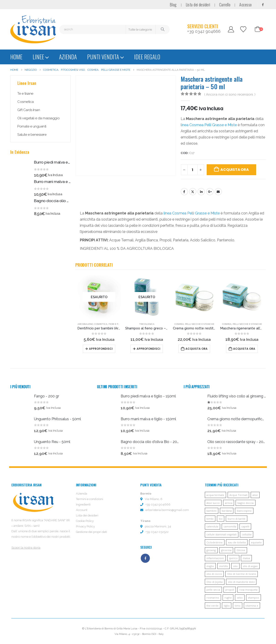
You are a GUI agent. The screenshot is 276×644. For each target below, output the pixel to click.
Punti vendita (103, 57)
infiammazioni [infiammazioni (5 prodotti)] (215, 558)
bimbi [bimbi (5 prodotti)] (210, 519)
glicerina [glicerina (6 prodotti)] (226, 550)
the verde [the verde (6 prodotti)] (212, 606)
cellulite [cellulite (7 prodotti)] (247, 534)
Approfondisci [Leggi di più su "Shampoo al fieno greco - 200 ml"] (148, 349)
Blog (173, 5)
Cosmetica (101, 324)
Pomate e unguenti (32, 126)
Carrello (225, 5)
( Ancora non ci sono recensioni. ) (230, 94)
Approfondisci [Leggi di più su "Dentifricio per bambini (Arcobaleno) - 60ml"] (101, 349)
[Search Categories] (141, 29)
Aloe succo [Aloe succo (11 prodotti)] (213, 503)
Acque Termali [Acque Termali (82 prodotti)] (238, 495)
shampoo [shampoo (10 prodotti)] (253, 598)
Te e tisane (25, 94)
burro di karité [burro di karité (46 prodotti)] (237, 519)
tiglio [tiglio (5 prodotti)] (227, 606)
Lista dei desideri (198, 5)
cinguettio (193, 192)
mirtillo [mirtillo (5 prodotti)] (224, 566)
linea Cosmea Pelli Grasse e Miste (209, 125)
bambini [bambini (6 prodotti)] (211, 511)
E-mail (218, 192)
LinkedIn (201, 192)
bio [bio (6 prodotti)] (221, 519)
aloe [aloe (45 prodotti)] (255, 495)
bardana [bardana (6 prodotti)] (227, 511)
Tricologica (147, 324)
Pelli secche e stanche (200, 324)
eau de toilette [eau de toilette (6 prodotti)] (237, 542)
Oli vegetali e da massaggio (38, 118)
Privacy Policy (85, 526)
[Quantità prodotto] (193, 170)
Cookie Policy (85, 521)
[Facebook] (263, 5)
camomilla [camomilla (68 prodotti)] (230, 526)
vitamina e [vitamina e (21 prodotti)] (252, 606)
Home (16, 57)
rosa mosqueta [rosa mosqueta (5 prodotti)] (248, 590)
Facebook (184, 192)
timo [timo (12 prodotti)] (238, 606)
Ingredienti (83, 505)
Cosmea (179, 324)
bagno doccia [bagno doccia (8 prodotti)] (246, 503)
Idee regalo (147, 57)
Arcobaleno (85, 324)
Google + (210, 192)
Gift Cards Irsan (29, 110)
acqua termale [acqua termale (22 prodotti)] (215, 495)
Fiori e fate (116, 324)
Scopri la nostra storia (26, 548)
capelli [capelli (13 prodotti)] (245, 526)
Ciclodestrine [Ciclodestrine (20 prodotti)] (215, 542)
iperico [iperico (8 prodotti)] (233, 558)
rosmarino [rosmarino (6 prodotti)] (213, 598)
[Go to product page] (99, 297)
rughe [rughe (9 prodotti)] (228, 598)
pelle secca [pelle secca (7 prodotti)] (213, 590)
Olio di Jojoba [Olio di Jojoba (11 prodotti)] (215, 582)
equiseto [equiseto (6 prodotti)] (256, 542)
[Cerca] (163, 29)
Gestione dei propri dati (91, 532)
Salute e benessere (32, 135)
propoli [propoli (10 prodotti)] (230, 590)
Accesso (245, 5)
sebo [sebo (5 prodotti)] (240, 598)
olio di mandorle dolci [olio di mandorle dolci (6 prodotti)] (241, 582)
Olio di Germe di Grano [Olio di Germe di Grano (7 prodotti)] (242, 574)
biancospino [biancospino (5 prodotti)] (244, 511)
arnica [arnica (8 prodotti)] (229, 503)
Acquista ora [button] (197, 349)
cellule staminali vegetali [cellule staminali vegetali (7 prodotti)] (221, 534)
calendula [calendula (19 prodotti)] (212, 526)
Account (82, 510)
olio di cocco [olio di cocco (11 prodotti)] (214, 574)
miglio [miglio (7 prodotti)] (210, 566)
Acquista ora (234, 170)
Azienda (68, 57)
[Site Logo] (33, 29)
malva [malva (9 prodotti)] (246, 558)
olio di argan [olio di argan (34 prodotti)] (250, 566)
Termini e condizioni (90, 499)
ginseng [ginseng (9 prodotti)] (211, 550)
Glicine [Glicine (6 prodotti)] (241, 550)
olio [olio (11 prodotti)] (235, 566)
